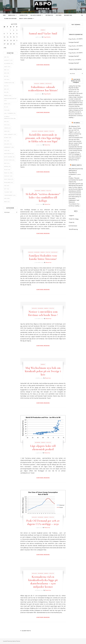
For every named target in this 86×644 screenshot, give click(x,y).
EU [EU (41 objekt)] (6, 107)
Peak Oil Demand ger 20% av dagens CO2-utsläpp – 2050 (43, 522)
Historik (59, 15)
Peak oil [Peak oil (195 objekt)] (8, 173)
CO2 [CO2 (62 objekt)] (7, 79)
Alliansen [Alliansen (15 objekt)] (8, 63)
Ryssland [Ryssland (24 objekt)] (9, 183)
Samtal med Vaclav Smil (43, 33)
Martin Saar (47, 145)
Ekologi (37, 84)
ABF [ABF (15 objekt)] (7, 57)
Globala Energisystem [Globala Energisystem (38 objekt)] (10, 117)
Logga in (71, 216)
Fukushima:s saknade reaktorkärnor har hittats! (43, 89)
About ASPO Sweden (26, 18)
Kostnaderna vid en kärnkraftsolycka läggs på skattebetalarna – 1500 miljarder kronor (43, 582)
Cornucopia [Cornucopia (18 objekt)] (9, 83)
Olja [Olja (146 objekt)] (7, 170)
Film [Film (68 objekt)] (7, 110)
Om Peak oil (49, 15)
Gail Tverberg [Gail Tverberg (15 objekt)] (10, 113)
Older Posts (26, 631)
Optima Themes (16, 641)
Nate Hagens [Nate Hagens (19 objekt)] (9, 157)
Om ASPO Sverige (36, 15)
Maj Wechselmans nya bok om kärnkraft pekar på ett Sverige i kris (43, 371)
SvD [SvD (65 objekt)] (7, 186)
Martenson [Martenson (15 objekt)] (9, 154)
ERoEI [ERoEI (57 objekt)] (7, 104)
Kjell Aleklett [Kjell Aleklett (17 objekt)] (10, 134)
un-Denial (77, 123)
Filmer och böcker (10, 18)
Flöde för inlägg (74, 219)
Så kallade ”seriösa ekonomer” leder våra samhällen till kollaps (43, 197)
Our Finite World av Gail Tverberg (76, 81)
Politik (52, 131)
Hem (4, 15)
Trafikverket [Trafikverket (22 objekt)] (10, 195)
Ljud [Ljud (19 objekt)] (7, 150)
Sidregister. (24, 15)
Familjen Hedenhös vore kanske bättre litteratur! (43, 257)
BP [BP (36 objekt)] (6, 76)
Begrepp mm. (68, 15)
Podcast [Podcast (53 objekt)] (8, 176)
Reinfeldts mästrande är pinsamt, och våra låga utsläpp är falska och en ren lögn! (43, 138)
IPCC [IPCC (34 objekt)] (7, 125)
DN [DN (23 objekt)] (6, 86)
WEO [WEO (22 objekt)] (7, 202)
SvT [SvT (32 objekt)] (7, 189)
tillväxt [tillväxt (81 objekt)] (8, 192)
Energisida (12, 15)
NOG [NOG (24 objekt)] (7, 163)
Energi (43, 30)
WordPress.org (73, 229)
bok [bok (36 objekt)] (7, 73)
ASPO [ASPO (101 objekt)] (7, 67)
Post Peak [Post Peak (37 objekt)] (9, 179)
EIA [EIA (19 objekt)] (6, 92)
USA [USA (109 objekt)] (7, 198)
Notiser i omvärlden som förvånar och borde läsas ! (43, 313)
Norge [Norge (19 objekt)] (7, 166)
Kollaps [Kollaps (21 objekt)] (8, 144)
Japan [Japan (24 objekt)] (7, 128)
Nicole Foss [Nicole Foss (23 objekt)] (9, 160)
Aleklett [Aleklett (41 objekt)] (8, 60)
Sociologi (49, 84)
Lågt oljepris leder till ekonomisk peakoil (43, 448)
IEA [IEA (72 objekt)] (6, 122)
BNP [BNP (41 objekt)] (7, 70)
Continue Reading (43, 65)
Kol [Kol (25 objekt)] (7, 141)
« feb (5, 48)
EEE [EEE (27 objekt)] (7, 89)
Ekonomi (41, 131)
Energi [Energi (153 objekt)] (8, 96)
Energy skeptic (77, 165)
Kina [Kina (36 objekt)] (7, 131)
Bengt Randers (47, 37)
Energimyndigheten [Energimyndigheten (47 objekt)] (10, 100)
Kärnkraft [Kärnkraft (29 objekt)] (9, 147)
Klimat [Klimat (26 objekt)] (8, 138)
